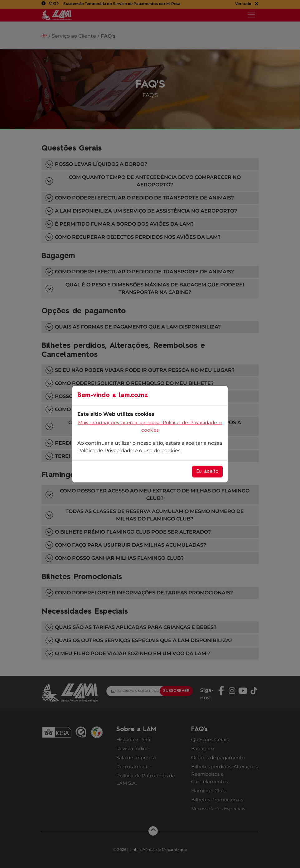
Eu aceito (207, 472)
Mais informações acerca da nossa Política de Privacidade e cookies (150, 427)
